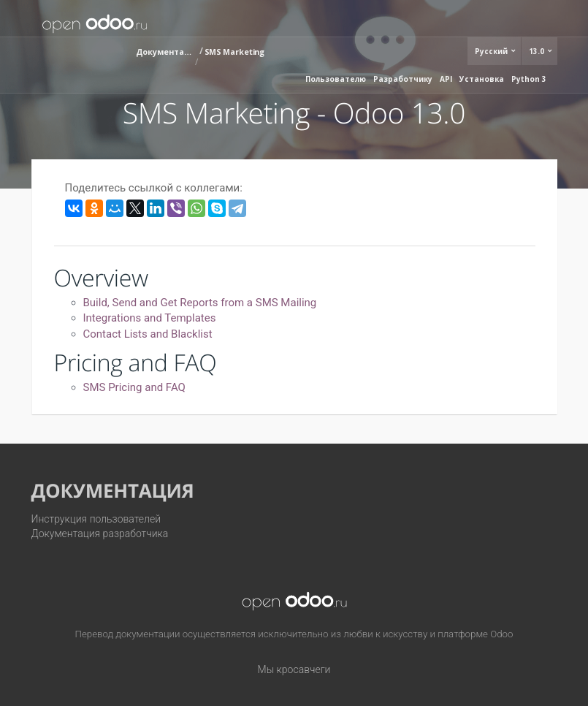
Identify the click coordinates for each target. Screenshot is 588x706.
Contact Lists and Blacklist (148, 334)
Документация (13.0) (165, 52)
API (446, 79)
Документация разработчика (100, 534)
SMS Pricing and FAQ (134, 387)
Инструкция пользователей (96, 519)
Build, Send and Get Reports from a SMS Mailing (200, 303)
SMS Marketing (235, 52)
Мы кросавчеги (294, 669)
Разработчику (403, 79)
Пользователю (336, 79)
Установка (482, 79)
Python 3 (529, 79)
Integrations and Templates (150, 318)
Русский (492, 51)
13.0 (538, 51)
